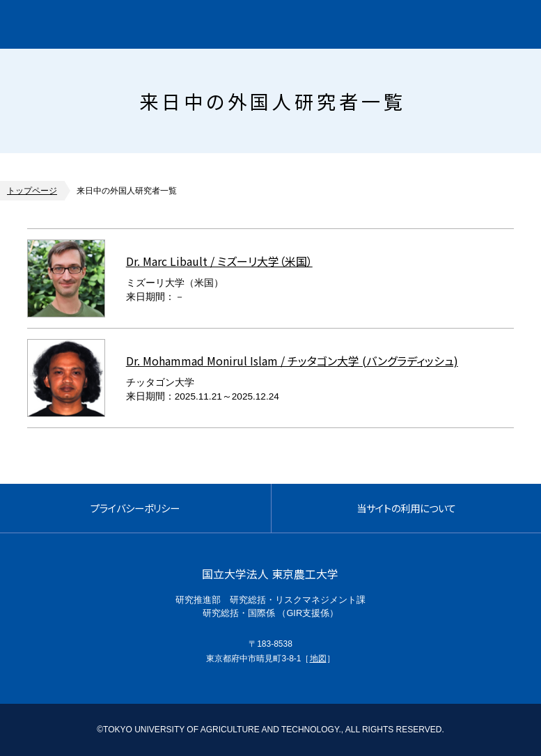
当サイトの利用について (406, 508)
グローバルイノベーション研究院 (130, 24)
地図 (318, 659)
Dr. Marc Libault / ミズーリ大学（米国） (219, 261)
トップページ (32, 191)
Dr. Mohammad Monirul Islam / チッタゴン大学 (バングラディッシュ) (292, 361)
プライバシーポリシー (135, 508)
